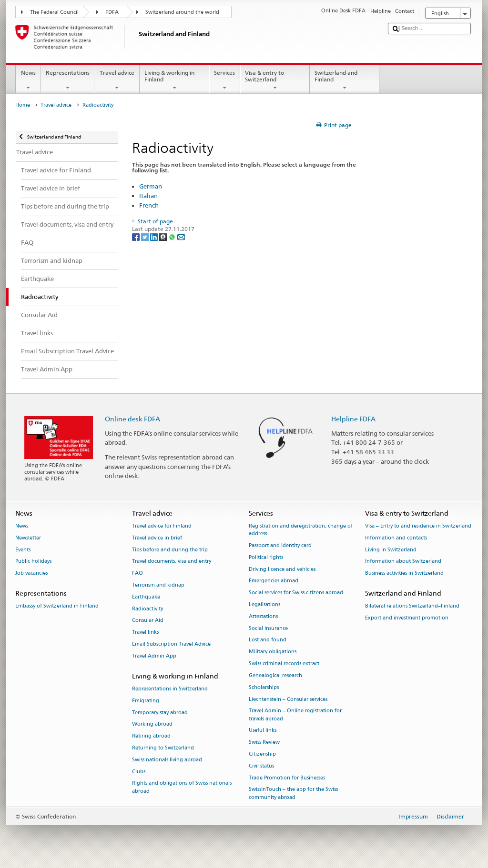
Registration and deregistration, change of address (301, 530)
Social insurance (268, 628)
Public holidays (33, 562)
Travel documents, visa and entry (172, 562)
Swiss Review (264, 743)
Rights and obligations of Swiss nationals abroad (182, 787)
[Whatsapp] (173, 236)
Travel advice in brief (157, 538)
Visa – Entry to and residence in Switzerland (418, 526)
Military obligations (273, 652)
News (28, 80)
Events (23, 550)
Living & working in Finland (174, 80)
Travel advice (117, 80)
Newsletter (28, 538)
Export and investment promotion (407, 618)
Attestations (263, 616)
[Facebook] (137, 236)
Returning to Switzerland (163, 748)
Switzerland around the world (182, 12)
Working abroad (152, 724)
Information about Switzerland (403, 562)
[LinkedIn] (155, 236)
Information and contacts (396, 538)
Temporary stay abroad (160, 713)
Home (23, 105)
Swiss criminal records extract (284, 663)
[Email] (181, 236)
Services (225, 80)
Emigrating (146, 701)
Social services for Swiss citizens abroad (296, 593)
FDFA (112, 12)
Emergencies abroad (274, 581)
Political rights (266, 557)
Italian (148, 196)
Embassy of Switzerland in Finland (57, 606)
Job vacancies (31, 574)
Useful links (263, 731)
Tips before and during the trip (170, 550)
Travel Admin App (154, 656)
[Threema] (164, 236)
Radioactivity (147, 609)
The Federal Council (54, 12)
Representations (67, 80)
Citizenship (262, 754)
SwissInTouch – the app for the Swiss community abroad (293, 793)
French (149, 205)
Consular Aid (148, 621)
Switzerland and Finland (345, 80)
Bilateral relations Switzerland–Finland (412, 606)
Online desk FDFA (132, 419)
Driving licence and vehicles (282, 569)
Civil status (261, 766)
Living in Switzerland (391, 550)
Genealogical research (275, 675)
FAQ (137, 574)
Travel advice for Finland (162, 526)
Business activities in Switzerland (404, 574)
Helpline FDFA (353, 419)
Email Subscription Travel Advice (171, 644)
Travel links (145, 633)
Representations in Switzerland (170, 689)
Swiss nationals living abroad (167, 760)
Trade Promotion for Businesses (287, 778)
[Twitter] (146, 236)
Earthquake (146, 597)
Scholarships (264, 687)
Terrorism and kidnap (158, 585)
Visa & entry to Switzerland (275, 80)
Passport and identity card (280, 545)
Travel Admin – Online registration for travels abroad (295, 715)
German (151, 186)
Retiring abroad (151, 736)
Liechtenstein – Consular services (288, 699)
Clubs (139, 772)
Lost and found (268, 640)
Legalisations (264, 604)
